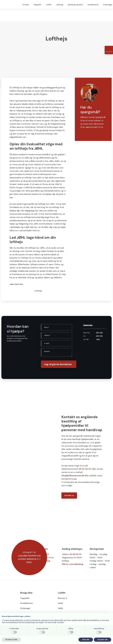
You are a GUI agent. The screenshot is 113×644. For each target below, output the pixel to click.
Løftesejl (60, 5)
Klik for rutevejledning (73, 564)
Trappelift (37, 5)
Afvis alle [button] (86, 640)
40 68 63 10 (75, 554)
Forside (26, 5)
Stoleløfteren (93, 5)
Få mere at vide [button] (11, 640)
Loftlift (49, 5)
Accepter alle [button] (103, 640)
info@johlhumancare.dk (73, 476)
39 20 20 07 (85, 469)
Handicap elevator (75, 5)
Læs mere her (16, 284)
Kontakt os (69, 495)
